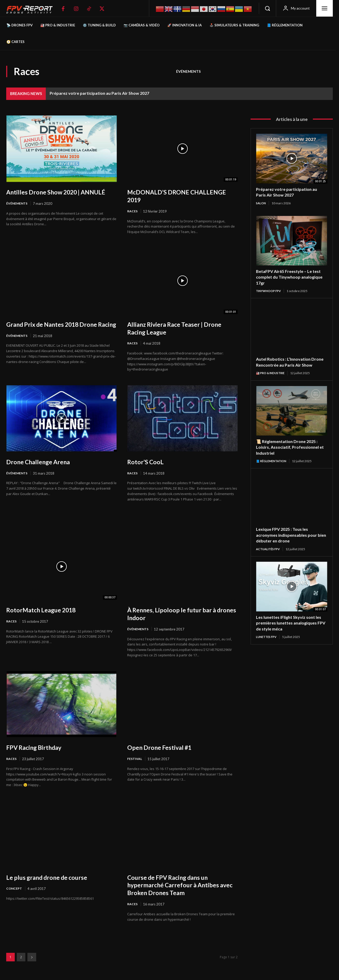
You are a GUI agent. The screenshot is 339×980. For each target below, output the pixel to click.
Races (133, 211)
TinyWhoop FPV (270, 291)
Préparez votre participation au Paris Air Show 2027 (99, 93)
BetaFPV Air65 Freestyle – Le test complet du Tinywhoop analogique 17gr (291, 277)
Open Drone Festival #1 (163, 748)
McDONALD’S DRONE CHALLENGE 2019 (182, 196)
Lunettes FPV (268, 644)
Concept (14, 890)
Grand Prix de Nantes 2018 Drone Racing (57, 328)
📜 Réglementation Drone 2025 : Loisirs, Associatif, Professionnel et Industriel (290, 454)
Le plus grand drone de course (51, 879)
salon (261, 203)
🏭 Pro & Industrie (272, 379)
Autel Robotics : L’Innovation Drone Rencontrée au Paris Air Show (288, 365)
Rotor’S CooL (147, 462)
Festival (135, 760)
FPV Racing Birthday (38, 748)
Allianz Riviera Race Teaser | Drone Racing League (180, 328)
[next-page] (32, 959)
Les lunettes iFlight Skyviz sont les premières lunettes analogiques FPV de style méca (289, 630)
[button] (267, 8)
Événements (188, 71)
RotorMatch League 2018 (45, 611)
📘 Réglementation (273, 468)
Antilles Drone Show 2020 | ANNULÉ (47, 196)
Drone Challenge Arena (42, 462)
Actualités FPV (269, 556)
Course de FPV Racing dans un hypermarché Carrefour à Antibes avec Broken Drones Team (179, 886)
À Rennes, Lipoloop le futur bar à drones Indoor (176, 614)
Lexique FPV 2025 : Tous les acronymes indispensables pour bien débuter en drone (289, 542)
